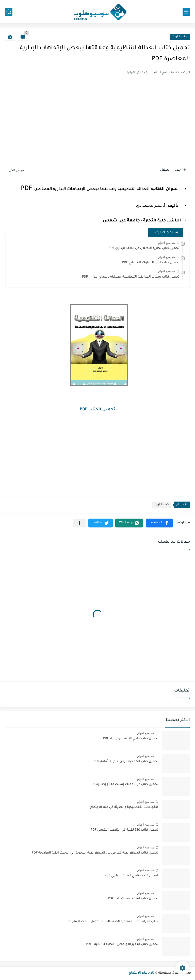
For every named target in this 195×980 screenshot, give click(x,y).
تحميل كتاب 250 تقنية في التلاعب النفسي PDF (124, 830)
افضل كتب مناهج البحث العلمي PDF (131, 876)
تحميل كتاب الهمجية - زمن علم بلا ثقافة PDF (126, 762)
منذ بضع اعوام (167, 243)
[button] (159, 523)
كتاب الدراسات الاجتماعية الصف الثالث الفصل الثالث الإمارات (113, 922)
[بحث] (9, 12)
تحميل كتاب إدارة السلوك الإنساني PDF (151, 263)
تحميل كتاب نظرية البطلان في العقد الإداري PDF (144, 248)
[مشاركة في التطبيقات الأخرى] (80, 523)
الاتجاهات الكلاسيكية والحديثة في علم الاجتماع (124, 807)
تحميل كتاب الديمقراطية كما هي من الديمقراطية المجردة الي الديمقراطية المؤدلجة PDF (95, 853)
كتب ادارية (180, 37)
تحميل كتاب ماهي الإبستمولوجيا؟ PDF (131, 739)
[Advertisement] (97, 124)
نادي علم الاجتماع (142, 973)
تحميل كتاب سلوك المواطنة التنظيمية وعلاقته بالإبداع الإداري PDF (131, 277)
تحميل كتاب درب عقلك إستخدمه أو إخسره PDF (124, 784)
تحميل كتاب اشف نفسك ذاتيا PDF (133, 899)
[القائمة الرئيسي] (186, 12)
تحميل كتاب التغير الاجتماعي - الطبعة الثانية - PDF (122, 944)
